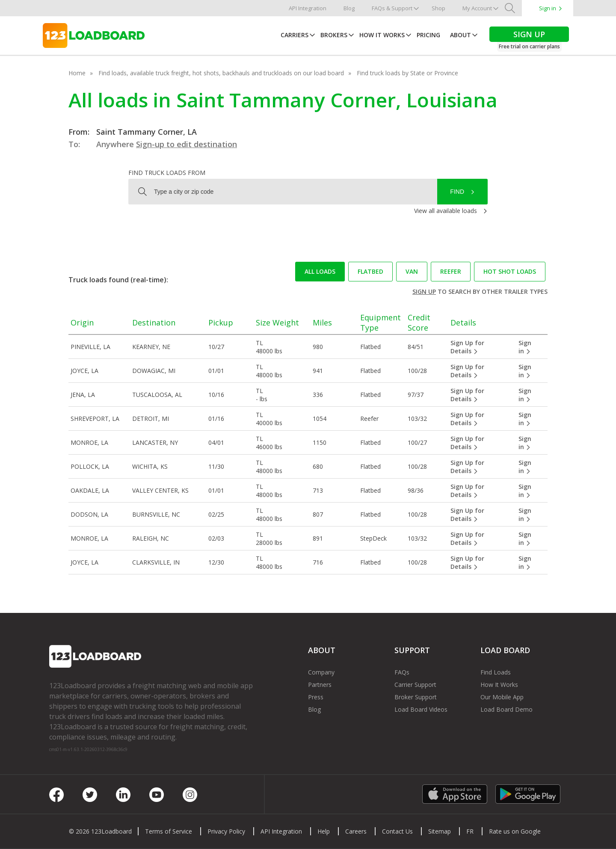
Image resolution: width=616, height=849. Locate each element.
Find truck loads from (167, 173)
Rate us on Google (515, 831)
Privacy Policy (226, 831)
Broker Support (416, 697)
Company (321, 672)
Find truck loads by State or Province (407, 73)
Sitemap (440, 831)
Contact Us (397, 831)
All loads (320, 271)
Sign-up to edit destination (187, 144)
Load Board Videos (421, 709)
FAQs (402, 672)
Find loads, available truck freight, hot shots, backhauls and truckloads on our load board (221, 73)
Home (77, 73)
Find (457, 192)
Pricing (428, 35)
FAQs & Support (392, 8)
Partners (320, 685)
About (461, 35)
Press (316, 697)
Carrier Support (415, 685)
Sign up (424, 291)
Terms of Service (169, 831)
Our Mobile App (502, 697)
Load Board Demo (506, 709)
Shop (438, 8)
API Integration (308, 8)
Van (412, 271)
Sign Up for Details (467, 347)
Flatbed (370, 271)
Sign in (548, 8)
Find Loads (496, 672)
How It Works (382, 35)
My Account (477, 8)
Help (324, 831)
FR (470, 831)
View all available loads (446, 211)
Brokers (334, 35)
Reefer (451, 271)
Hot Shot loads (510, 271)
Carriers (295, 35)
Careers (356, 831)
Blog (349, 8)
